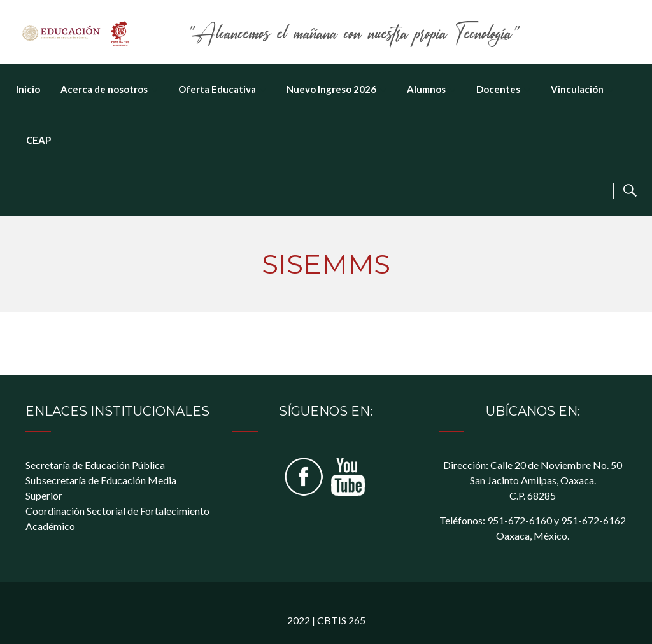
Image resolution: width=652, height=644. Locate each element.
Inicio (28, 89)
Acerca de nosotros (104, 89)
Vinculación (577, 89)
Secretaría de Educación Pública (95, 465)
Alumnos (426, 89)
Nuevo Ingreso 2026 (331, 89)
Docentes (498, 89)
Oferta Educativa (217, 89)
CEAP (39, 140)
